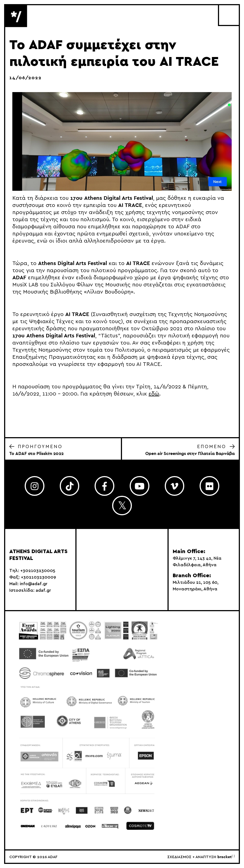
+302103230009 (38, 577)
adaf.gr (43, 590)
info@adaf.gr (34, 584)
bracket (226, 857)
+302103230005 (38, 571)
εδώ (154, 394)
